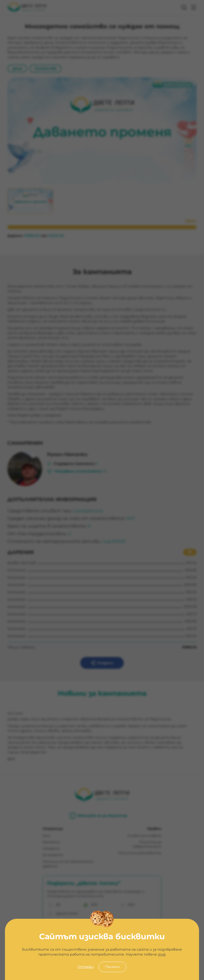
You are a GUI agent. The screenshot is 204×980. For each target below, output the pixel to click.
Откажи (86, 967)
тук (162, 954)
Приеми (112, 967)
